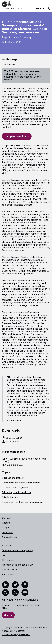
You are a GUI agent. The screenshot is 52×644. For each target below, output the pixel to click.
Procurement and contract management (23, 502)
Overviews (7, 532)
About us (7, 545)
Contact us (8, 560)
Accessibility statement (14, 631)
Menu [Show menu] (39, 8)
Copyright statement (13, 627)
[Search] (48, 8)
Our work (7, 518)
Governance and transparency (18, 550)
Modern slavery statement (16, 634)
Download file (11, 442)
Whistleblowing (10, 570)
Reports (6, 523)
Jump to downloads (17, 136)
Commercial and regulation (16, 487)
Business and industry (13, 478)
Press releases (9, 537)
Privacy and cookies (37, 627)
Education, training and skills (17, 492)
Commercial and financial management (22, 483)
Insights (6, 528)
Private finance (10, 497)
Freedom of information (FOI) (17, 565)
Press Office (9, 574)
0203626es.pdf (12, 438)
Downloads (10, 64)
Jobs (5, 555)
